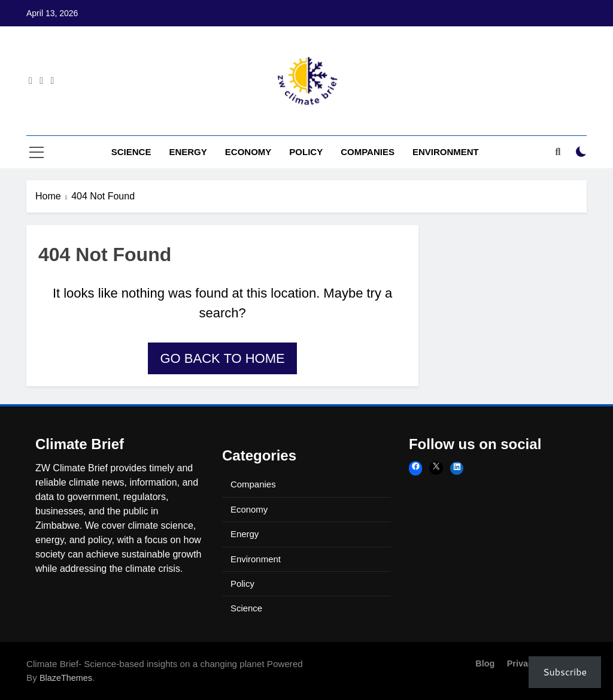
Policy (306, 152)
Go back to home (222, 358)
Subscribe (565, 672)
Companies (368, 152)
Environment (446, 152)
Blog (485, 663)
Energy (188, 152)
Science (131, 152)
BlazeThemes (66, 678)
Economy (248, 152)
